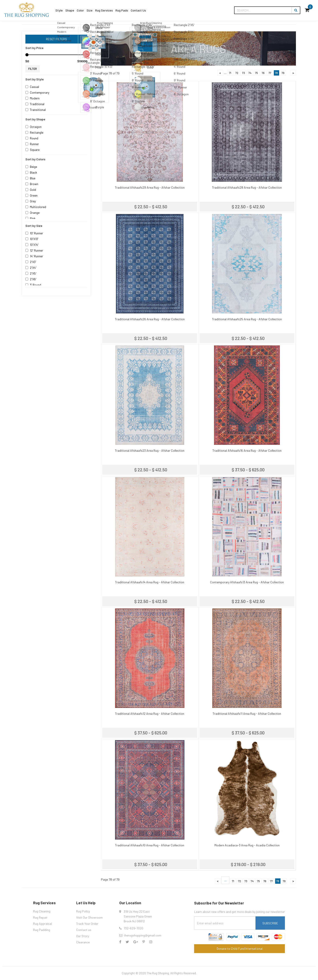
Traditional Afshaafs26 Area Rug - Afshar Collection (150, 319)
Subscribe (270, 923)
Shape (75, 10)
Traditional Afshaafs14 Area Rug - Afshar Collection (150, 582)
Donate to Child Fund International (240, 949)
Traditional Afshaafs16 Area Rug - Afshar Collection (247, 450)
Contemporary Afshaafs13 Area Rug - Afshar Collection (247, 582)
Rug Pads (144, 10)
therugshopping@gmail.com (142, 935)
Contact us (84, 930)
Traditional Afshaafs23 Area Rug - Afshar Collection (150, 450)
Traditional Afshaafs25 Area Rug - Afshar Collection (247, 319)
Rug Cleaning (42, 911)
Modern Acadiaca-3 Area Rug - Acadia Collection (247, 845)
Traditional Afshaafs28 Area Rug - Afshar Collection (247, 187)
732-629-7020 (133, 928)
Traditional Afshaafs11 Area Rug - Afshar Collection (247, 714)
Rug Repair (40, 917)
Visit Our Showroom (89, 917)
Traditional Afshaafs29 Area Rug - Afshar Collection (150, 187)
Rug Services (121, 10)
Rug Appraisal (43, 924)
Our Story (83, 936)
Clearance (83, 942)
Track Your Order (87, 924)
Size (102, 10)
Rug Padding (42, 930)
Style (61, 10)
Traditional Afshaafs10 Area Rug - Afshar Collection (150, 845)
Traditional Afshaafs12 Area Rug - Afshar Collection (150, 714)
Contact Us (165, 10)
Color (89, 10)
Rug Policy (83, 911)
